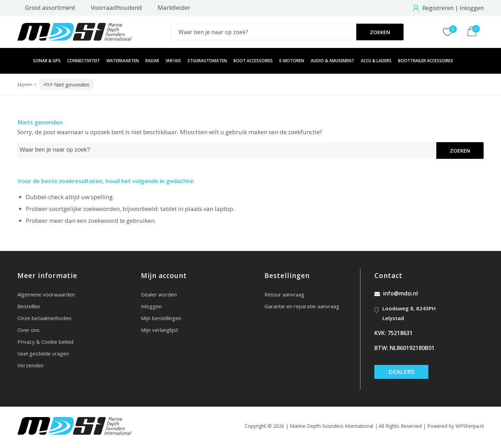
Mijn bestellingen (161, 318)
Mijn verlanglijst (160, 330)
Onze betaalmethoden (44, 318)
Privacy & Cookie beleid (45, 342)
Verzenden (30, 365)
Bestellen (29, 306)
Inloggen (472, 8)
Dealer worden (159, 294)
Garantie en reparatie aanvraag (302, 306)
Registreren (438, 8)
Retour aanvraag (284, 294)
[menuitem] (22, 61)
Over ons (29, 330)
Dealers (401, 372)
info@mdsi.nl (396, 293)
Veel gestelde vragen (43, 353)
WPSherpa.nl (470, 426)
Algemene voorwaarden (46, 294)
